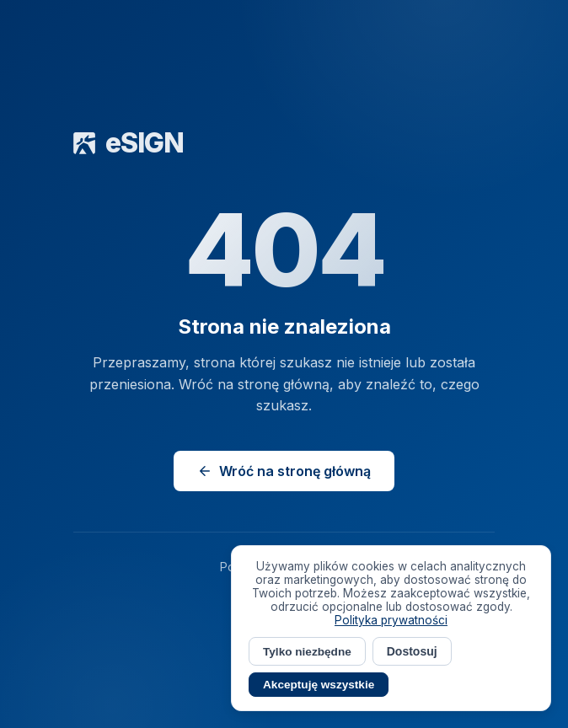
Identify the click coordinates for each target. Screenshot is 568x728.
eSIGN (129, 143)
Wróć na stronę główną (284, 471)
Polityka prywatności (391, 620)
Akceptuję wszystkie (319, 685)
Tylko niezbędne (307, 652)
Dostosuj (412, 651)
